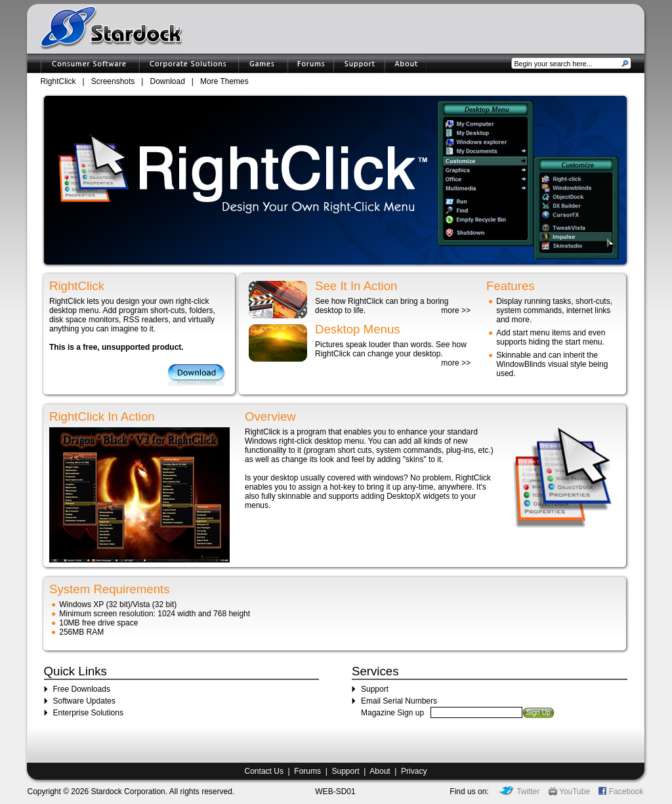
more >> (456, 310)
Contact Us (264, 771)
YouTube (569, 792)
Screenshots (113, 81)
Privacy (414, 771)
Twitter (518, 792)
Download (167, 81)
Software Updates (84, 701)
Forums (307, 771)
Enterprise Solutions (88, 713)
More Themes (224, 81)
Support (375, 689)
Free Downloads (82, 689)
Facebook (621, 792)
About (380, 771)
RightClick (58, 81)
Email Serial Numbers (399, 701)
